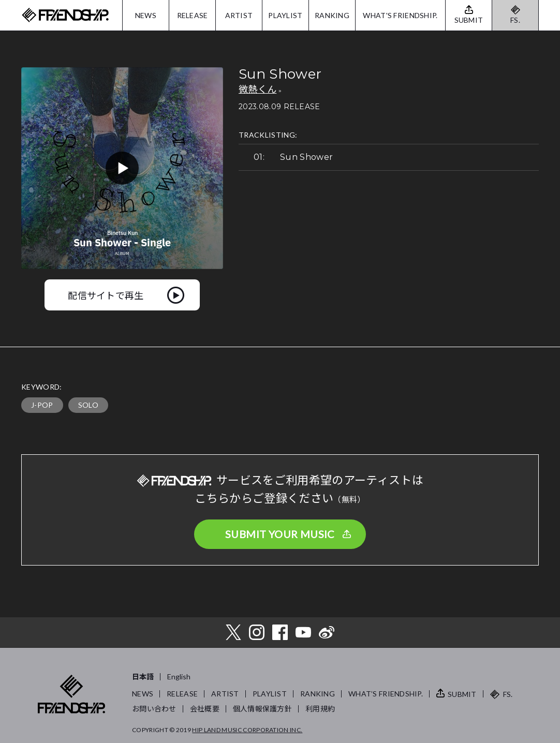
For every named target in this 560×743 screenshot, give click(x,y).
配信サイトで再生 (106, 295)
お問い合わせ (154, 709)
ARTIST (239, 15)
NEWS (146, 15)
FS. (515, 20)
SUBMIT (462, 694)
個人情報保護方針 (262, 709)
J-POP (42, 405)
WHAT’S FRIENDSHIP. (386, 694)
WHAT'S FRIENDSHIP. (400, 15)
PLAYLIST (285, 15)
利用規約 (320, 709)
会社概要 (205, 709)
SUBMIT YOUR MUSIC (280, 534)
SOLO (88, 405)
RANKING (332, 15)
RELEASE (193, 15)
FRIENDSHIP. (65, 15)
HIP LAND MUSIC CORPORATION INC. (247, 730)
